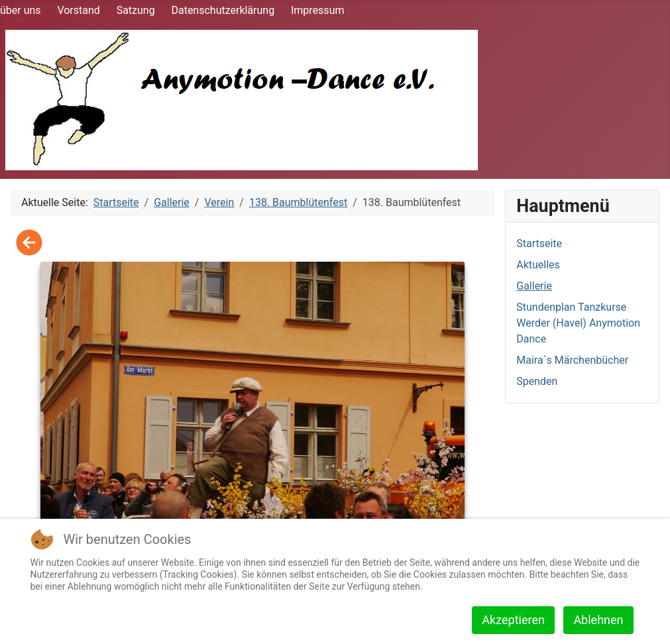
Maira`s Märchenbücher (572, 360)
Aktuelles (538, 265)
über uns (21, 10)
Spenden (537, 381)
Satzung (136, 10)
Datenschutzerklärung (223, 10)
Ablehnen (598, 620)
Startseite (539, 243)
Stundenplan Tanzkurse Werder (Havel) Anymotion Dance (578, 323)
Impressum (318, 10)
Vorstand (78, 10)
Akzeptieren (513, 620)
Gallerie (534, 286)
